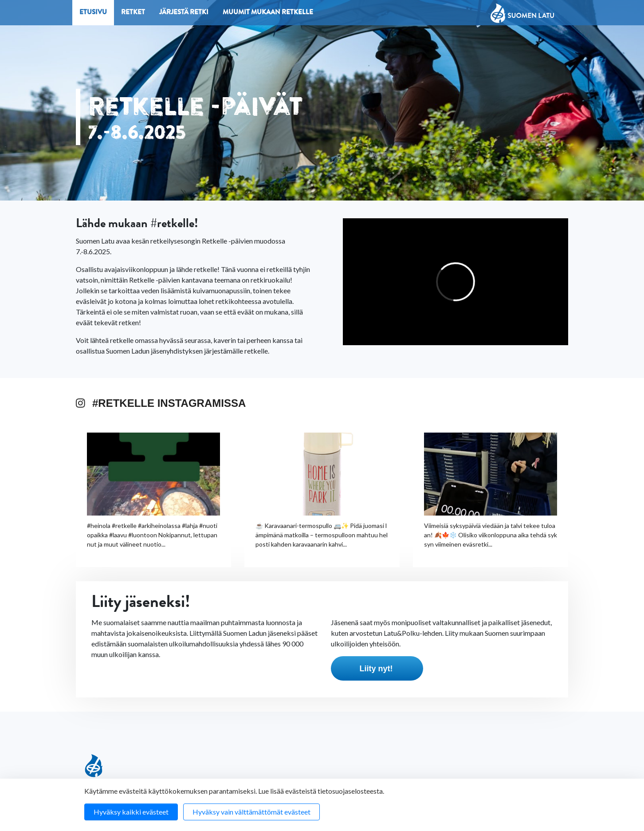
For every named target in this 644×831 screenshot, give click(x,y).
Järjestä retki (184, 13)
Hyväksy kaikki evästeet (131, 812)
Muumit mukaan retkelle (268, 13)
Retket (133, 13)
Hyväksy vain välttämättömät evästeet (251, 812)
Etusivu (93, 13)
